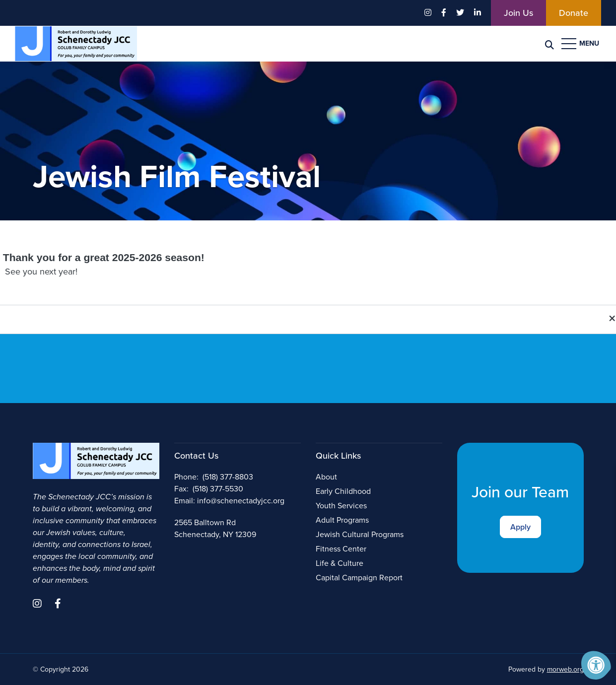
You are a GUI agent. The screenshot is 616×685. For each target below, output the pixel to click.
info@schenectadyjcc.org (241, 501)
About (326, 477)
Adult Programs (342, 520)
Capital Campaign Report (359, 578)
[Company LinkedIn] (478, 13)
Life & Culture (340, 563)
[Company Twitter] (460, 13)
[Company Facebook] (444, 13)
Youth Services (341, 506)
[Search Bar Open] (549, 44)
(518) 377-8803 (228, 477)
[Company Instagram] (428, 13)
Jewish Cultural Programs (360, 534)
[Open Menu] (581, 44)
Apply (520, 527)
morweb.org (565, 669)
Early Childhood (343, 491)
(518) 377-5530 (218, 489)
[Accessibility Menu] (596, 665)
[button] (308, 319)
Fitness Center (341, 549)
